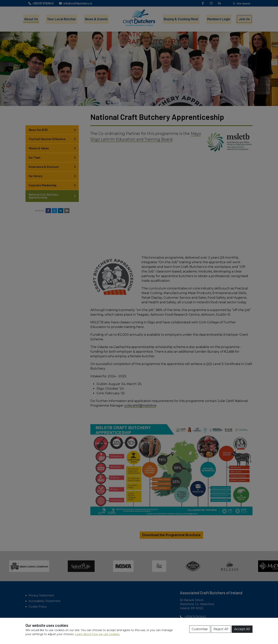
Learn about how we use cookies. (97, 634)
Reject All (221, 629)
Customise (200, 629)
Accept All (242, 629)
